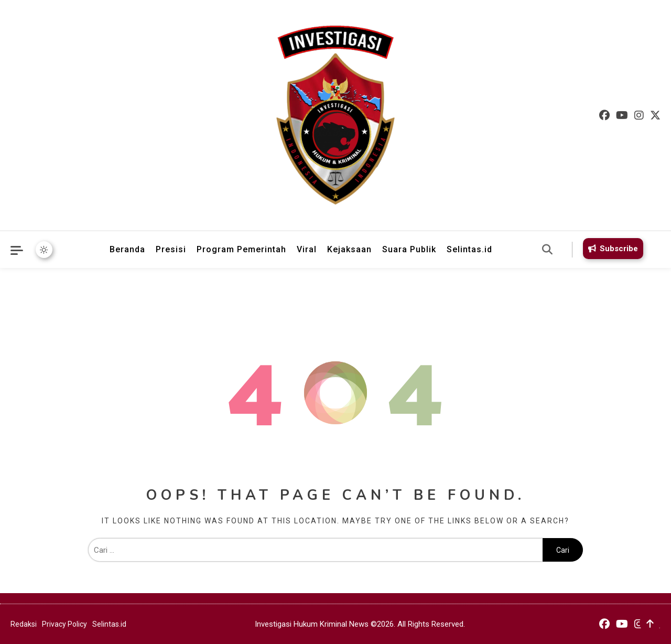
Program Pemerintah (241, 249)
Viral (307, 249)
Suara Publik (409, 249)
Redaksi (24, 624)
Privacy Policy (64, 624)
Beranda (127, 249)
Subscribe (611, 249)
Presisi (171, 249)
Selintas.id (469, 249)
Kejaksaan (349, 249)
